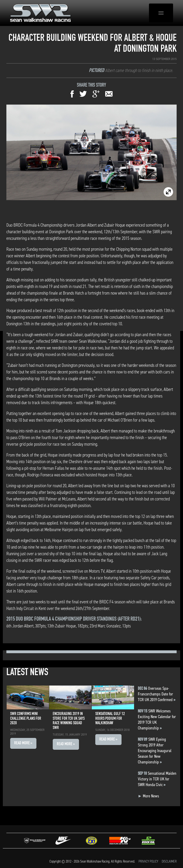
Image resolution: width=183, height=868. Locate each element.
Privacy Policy (148, 861)
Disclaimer (169, 861)
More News (149, 796)
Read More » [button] (23, 743)
